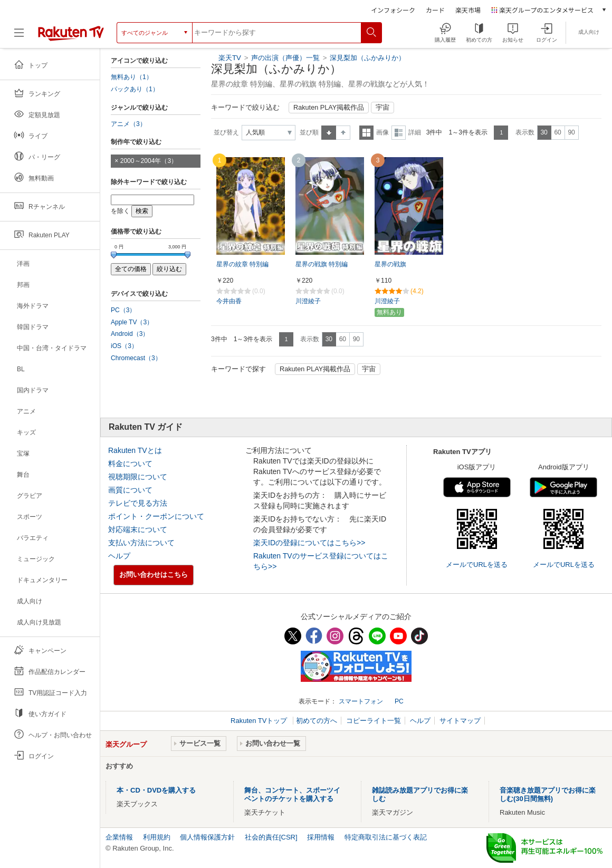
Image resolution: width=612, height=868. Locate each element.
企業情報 (119, 837)
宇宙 (383, 108)
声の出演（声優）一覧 (285, 58)
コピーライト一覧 (374, 721)
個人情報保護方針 (207, 837)
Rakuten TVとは (135, 450)
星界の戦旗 (390, 264)
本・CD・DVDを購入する (156, 790)
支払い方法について (141, 543)
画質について (130, 490)
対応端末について (138, 529)
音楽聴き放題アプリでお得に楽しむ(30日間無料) (548, 794)
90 (571, 132)
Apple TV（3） (132, 322)
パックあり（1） (135, 89)
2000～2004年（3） (149, 161)
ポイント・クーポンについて (156, 516)
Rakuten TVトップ (260, 721)
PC (399, 701)
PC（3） (123, 310)
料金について (130, 464)
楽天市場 (468, 10)
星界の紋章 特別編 (242, 264)
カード (435, 10)
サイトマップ (460, 721)
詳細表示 (399, 133)
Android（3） (130, 334)
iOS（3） (124, 346)
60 (557, 132)
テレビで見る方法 (138, 503)
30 (544, 132)
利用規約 (157, 837)
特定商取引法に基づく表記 (386, 837)
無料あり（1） (132, 77)
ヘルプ (119, 556)
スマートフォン (361, 701)
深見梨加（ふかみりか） (367, 58)
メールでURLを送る (477, 565)
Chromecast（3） (136, 358)
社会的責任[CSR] (271, 837)
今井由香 (229, 301)
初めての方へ (317, 721)
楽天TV (230, 58)
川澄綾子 (308, 301)
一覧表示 (366, 133)
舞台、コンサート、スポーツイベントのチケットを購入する (292, 794)
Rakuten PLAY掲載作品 (329, 108)
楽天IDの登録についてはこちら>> (309, 543)
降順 (343, 133)
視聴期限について (138, 477)
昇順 (329, 133)
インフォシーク (393, 10)
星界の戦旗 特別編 (322, 264)
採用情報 (321, 837)
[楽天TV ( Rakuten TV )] (71, 33)
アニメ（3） (128, 124)
